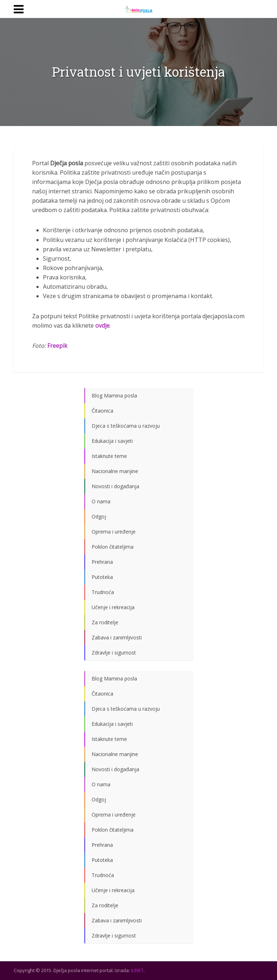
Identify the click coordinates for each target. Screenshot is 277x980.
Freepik (57, 346)
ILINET (137, 970)
